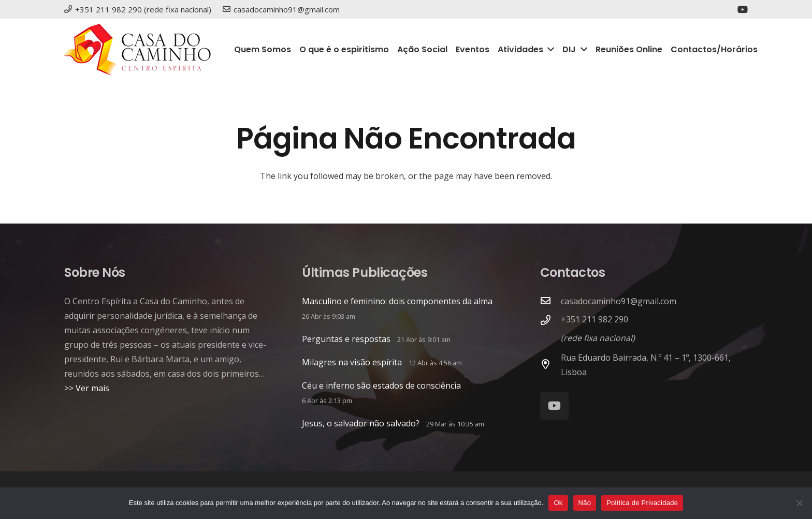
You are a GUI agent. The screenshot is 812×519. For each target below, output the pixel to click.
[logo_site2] (137, 50)
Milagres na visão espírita (352, 362)
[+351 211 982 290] (550, 321)
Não (585, 503)
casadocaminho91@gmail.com (619, 301)
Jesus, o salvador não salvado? (361, 423)
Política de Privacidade (642, 503)
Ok (558, 503)
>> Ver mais (87, 388)
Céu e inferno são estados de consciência (381, 385)
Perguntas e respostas (346, 339)
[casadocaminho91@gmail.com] (550, 301)
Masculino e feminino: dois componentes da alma (397, 301)
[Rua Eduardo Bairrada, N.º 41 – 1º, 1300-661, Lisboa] (550, 365)
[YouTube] (743, 9)
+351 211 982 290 (594, 319)
